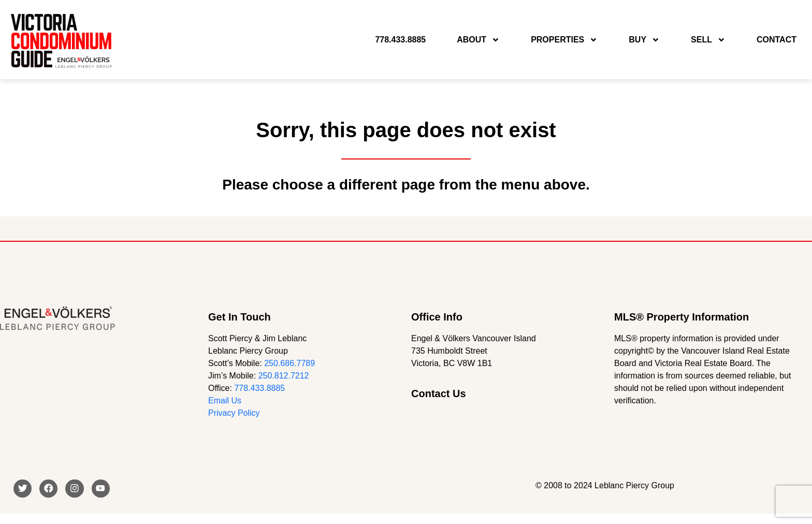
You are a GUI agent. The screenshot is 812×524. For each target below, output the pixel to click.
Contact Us (439, 394)
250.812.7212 (284, 376)
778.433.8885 (259, 388)
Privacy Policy (234, 413)
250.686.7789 (289, 363)
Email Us (225, 401)
